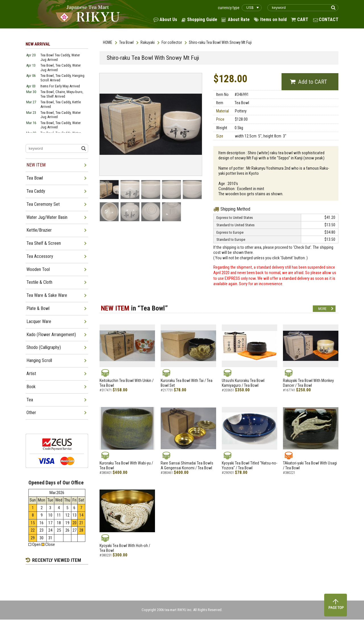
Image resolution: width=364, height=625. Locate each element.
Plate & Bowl (38, 308)
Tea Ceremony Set (43, 204)
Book (31, 387)
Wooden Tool (38, 269)
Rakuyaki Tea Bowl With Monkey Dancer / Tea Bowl (308, 383)
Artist (31, 374)
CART (303, 19)
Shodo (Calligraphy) (44, 347)
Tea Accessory (40, 256)
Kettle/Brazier (39, 230)
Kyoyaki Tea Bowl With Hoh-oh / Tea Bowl (125, 548)
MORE (322, 309)
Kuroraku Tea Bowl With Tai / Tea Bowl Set (187, 383)
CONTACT (329, 19)
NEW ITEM (36, 165)
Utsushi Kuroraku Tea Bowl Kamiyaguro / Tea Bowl (243, 383)
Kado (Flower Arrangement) (51, 335)
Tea (30, 400)
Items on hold (273, 19)
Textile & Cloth (39, 282)
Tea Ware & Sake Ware (47, 295)
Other (31, 413)
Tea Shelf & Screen (44, 243)
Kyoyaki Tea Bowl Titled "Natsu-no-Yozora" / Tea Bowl (250, 465)
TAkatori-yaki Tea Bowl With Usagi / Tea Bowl (310, 465)
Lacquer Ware (39, 321)
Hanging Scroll (39, 360)
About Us (168, 19)
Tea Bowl (126, 42)
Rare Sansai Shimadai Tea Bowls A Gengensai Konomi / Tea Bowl (187, 465)
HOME (108, 42)
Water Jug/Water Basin (47, 217)
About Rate (239, 19)
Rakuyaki (148, 42)
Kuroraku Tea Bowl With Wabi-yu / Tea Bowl (126, 465)
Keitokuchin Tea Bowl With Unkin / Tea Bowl (127, 383)
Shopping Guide (202, 19)
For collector (172, 42)
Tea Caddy (36, 191)
